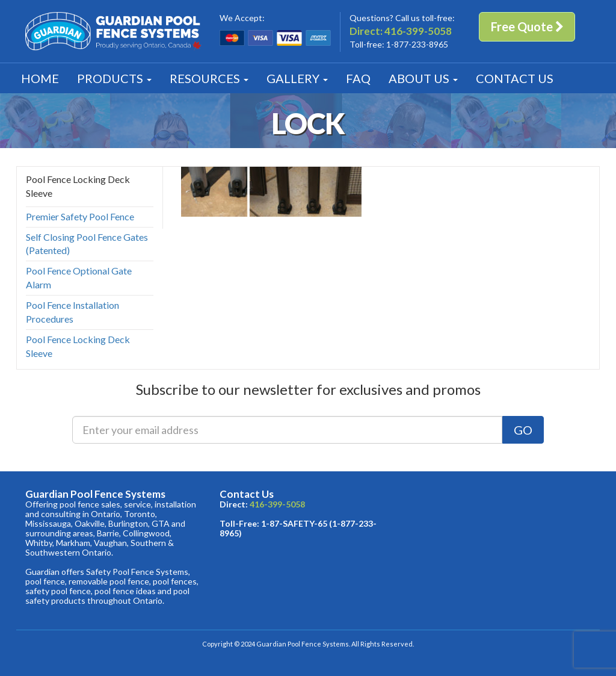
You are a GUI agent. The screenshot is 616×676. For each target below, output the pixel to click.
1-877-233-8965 (417, 44)
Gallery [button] (297, 78)
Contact (515, 78)
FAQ (358, 78)
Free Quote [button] (527, 26)
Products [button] (114, 78)
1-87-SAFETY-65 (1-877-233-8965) (298, 528)
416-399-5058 (418, 31)
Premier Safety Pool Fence (80, 216)
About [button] (423, 78)
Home (40, 78)
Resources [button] (209, 78)
